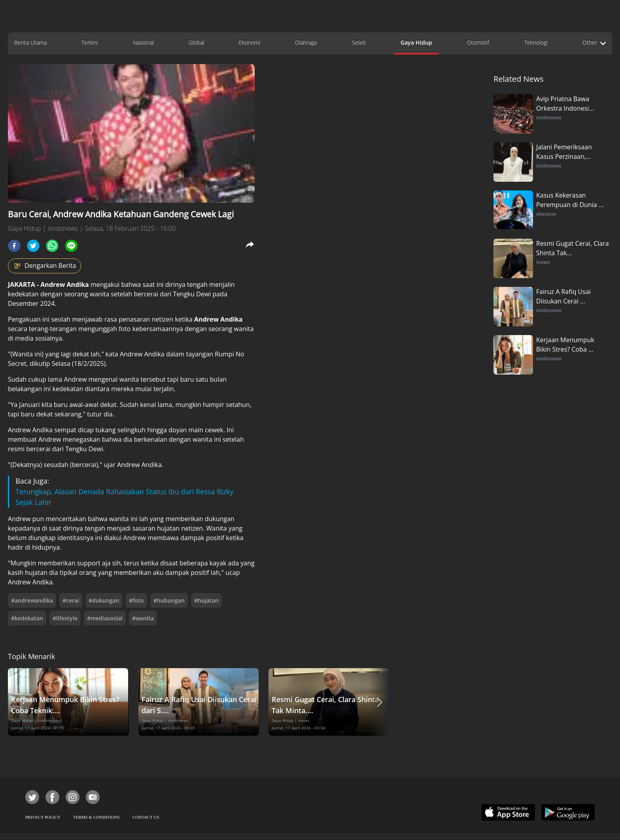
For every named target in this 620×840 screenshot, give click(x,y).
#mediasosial (105, 618)
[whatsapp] (52, 246)
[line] (71, 246)
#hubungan (169, 600)
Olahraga (306, 42)
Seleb (359, 42)
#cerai (71, 600)
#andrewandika (32, 600)
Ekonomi (250, 42)
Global (196, 42)
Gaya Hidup (416, 42)
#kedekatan (27, 618)
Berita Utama (30, 42)
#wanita (143, 618)
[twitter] (33, 246)
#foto (136, 600)
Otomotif (478, 42)
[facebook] (14, 246)
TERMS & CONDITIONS (96, 817)
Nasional (143, 42)
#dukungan (104, 600)
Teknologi (536, 42)
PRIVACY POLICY (43, 817)
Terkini (90, 42)
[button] (380, 702)
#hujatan (206, 600)
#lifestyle (65, 618)
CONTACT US (146, 817)
